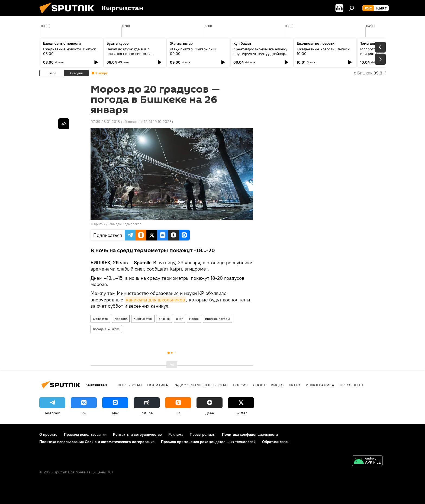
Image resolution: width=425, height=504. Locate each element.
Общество (100, 319)
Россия (240, 385)
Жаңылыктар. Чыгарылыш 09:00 (193, 51)
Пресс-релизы (203, 434)
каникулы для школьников (155, 300)
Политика (158, 385)
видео (277, 385)
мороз (194, 319)
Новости (121, 319)
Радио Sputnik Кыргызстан (201, 385)
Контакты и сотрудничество (137, 434)
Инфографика (320, 385)
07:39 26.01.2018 (105, 122)
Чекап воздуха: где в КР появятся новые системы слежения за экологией (128, 54)
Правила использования (85, 434)
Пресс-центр (352, 385)
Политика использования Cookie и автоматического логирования (97, 442)
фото (295, 385)
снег (179, 319)
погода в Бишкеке (106, 329)
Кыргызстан (143, 319)
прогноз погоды (218, 319)
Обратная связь (276, 442)
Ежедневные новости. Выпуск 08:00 (70, 51)
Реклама (176, 434)
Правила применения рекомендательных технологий (208, 442)
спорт (259, 385)
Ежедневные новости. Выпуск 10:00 (323, 51)
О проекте (48, 434)
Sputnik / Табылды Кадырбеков (118, 224)
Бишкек (164, 319)
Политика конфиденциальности (250, 434)
